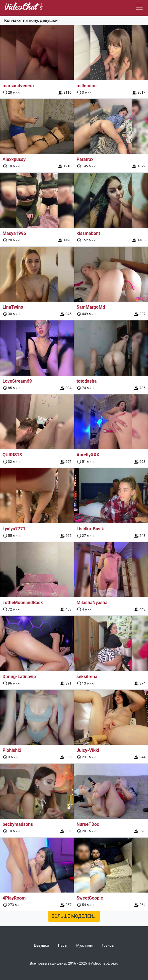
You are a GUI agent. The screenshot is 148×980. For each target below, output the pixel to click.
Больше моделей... (74, 916)
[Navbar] (139, 7)
